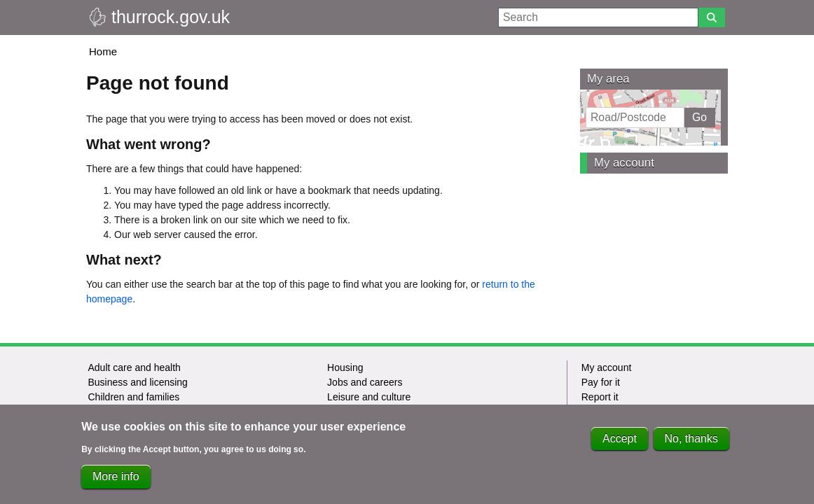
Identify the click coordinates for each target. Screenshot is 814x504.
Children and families (133, 397)
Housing (345, 367)
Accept (620, 446)
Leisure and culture (369, 397)
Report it (600, 397)
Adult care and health (134, 367)
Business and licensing (137, 382)
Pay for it (601, 382)
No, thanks (691, 446)
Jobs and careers (365, 382)
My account (624, 163)
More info (116, 483)
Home (103, 51)
